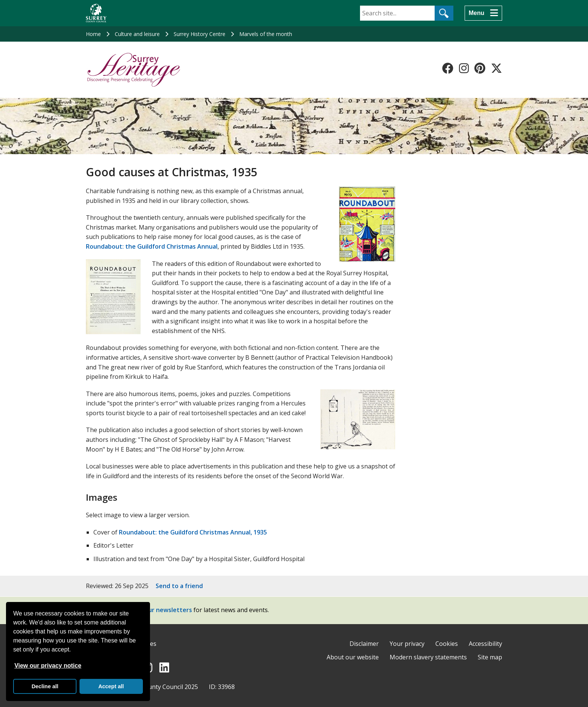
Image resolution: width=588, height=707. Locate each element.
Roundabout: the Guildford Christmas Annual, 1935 (193, 532)
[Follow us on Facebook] (448, 68)
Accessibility (485, 644)
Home (93, 34)
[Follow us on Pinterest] (480, 68)
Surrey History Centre (199, 34)
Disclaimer (364, 644)
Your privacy (407, 644)
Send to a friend (179, 586)
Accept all (111, 686)
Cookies (447, 644)
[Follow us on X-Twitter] (496, 68)
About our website (353, 657)
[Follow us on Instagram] (464, 68)
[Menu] (483, 13)
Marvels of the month (266, 34)
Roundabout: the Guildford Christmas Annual (152, 246)
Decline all (45, 686)
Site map (490, 657)
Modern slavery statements (428, 657)
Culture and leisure (137, 34)
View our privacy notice (48, 666)
